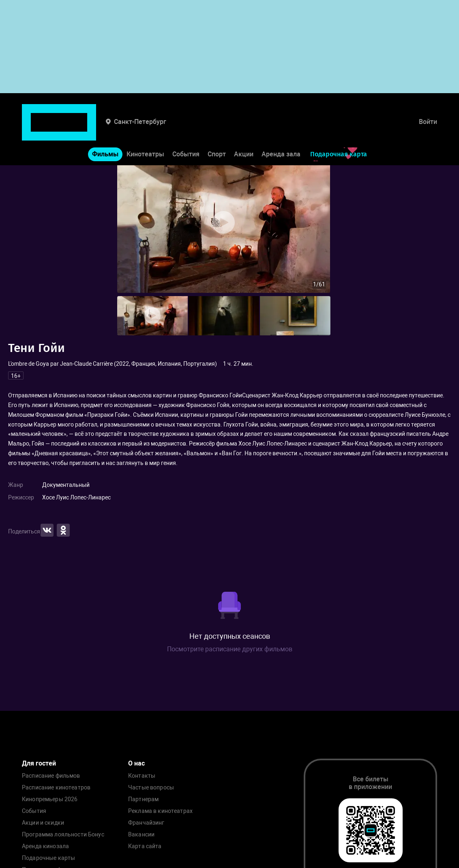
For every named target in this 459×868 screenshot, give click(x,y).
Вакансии (141, 835)
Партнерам (143, 799)
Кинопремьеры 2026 (50, 799)
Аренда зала (281, 129)
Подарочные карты (48, 858)
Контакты (142, 776)
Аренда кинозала (45, 846)
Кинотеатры (145, 129)
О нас (136, 763)
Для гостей (39, 763)
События (186, 129)
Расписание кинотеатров (56, 788)
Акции (244, 129)
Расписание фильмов (51, 776)
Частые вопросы (151, 788)
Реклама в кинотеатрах (160, 811)
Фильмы (105, 129)
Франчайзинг (146, 823)
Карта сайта (145, 846)
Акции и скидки (43, 823)
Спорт (217, 129)
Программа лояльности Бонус (63, 835)
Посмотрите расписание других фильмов (230, 649)
